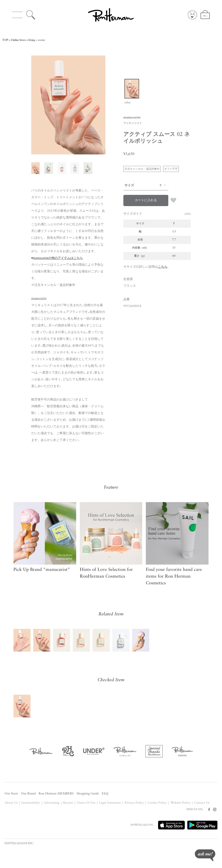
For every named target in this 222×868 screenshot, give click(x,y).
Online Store (18, 40)
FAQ (105, 794)
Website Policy (180, 803)
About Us (11, 803)
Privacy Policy (134, 803)
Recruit (68, 803)
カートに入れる (146, 200)
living (32, 40)
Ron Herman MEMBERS (56, 794)
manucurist (39, 299)
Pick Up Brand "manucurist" (42, 570)
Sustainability (31, 803)
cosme (41, 40)
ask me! (205, 855)
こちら (163, 267)
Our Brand (28, 794)
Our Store (11, 794)
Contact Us (202, 803)
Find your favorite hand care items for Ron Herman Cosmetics (174, 576)
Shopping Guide (88, 794)
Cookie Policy (157, 803)
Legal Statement (110, 803)
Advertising (52, 803)
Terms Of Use (86, 803)
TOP (5, 40)
